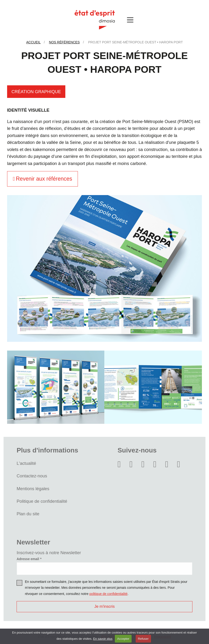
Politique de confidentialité (42, 501)
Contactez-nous (32, 476)
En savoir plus (103, 639)
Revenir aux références (42, 179)
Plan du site (28, 514)
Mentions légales (33, 489)
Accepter (123, 639)
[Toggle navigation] (130, 20)
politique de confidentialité (109, 594)
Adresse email (28, 559)
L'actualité (26, 463)
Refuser (143, 639)
